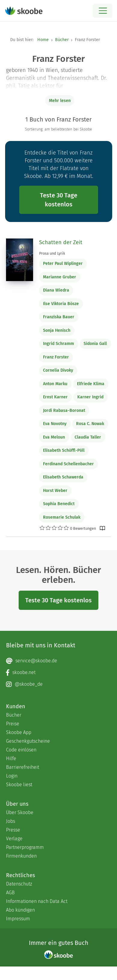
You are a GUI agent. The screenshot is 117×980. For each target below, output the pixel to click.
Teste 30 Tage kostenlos (59, 200)
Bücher (62, 40)
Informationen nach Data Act (37, 901)
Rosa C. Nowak (90, 424)
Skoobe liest (19, 785)
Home (43, 40)
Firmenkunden (21, 856)
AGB (10, 893)
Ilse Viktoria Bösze (61, 304)
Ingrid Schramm (58, 344)
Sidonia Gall (95, 344)
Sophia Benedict (59, 504)
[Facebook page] (58, 673)
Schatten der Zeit (61, 242)
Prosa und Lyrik (52, 253)
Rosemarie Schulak (62, 517)
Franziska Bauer (59, 317)
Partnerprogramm (25, 847)
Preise (13, 724)
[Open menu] (103, 11)
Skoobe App (19, 732)
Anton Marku (55, 384)
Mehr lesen (60, 101)
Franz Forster (56, 357)
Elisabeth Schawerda (63, 477)
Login (12, 776)
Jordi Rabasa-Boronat (64, 411)
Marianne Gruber (60, 277)
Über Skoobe (20, 812)
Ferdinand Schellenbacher (68, 464)
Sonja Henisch (57, 330)
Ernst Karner (55, 397)
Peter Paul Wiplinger (63, 264)
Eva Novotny (55, 424)
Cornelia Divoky (58, 370)
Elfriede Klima (91, 384)
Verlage (14, 839)
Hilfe (11, 758)
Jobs (11, 821)
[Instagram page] (58, 684)
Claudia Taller (88, 437)
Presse (13, 830)
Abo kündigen (20, 910)
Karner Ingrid (90, 397)
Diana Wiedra (56, 290)
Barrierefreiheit (23, 767)
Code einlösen (21, 750)
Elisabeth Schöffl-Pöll (64, 450)
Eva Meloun (54, 437)
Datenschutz (19, 884)
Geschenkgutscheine (28, 741)
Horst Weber (55, 491)
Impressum (18, 919)
